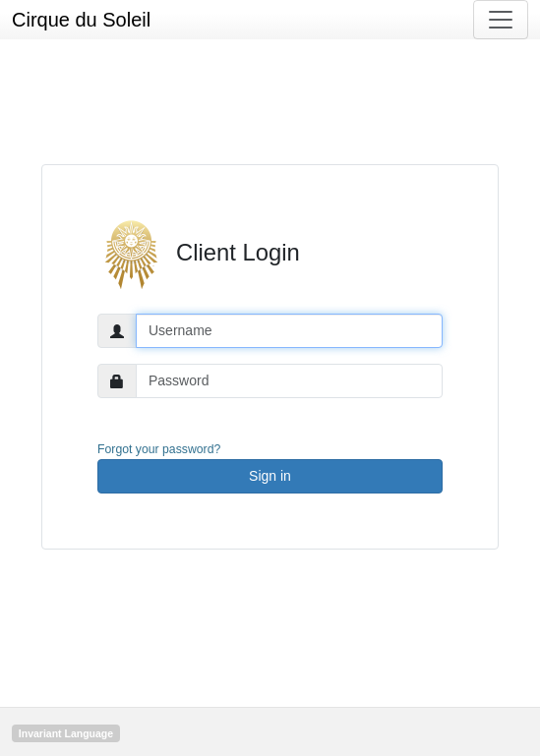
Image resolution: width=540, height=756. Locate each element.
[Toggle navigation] (501, 20)
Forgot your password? (159, 449)
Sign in (270, 476)
